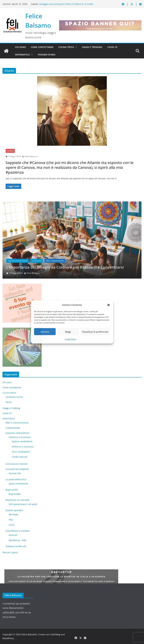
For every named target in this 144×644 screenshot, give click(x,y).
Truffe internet (20, 457)
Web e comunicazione (55, 261)
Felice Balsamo (31, 156)
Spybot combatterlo (22, 441)
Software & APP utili (16, 546)
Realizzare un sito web (17, 500)
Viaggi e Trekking (92, 47)
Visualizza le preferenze (95, 332)
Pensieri (10, 151)
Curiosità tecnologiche (18, 261)
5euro (9, 402)
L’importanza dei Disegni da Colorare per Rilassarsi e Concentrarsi (65, 267)
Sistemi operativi (14, 510)
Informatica (22, 55)
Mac (11, 520)
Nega (68, 332)
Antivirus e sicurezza (20, 437)
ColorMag (55, 634)
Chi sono (20, 47)
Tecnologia (37, 261)
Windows (14, 514)
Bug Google (15, 494)
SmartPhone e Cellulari (18, 531)
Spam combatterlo (18, 484)
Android (13, 535)
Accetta (45, 332)
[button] (109, 305)
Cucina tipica (66, 47)
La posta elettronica (16, 479)
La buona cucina (14, 397)
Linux (12, 525)
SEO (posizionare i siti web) (23, 504)
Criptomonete (13, 428)
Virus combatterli (21, 452)
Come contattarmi (42, 47)
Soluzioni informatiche (17, 433)
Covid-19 (112, 47)
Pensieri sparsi (47, 55)
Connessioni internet (17, 464)
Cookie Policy (70, 339)
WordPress (8, 638)
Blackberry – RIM (18, 540)
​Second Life (15, 473)
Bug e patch (12, 490)
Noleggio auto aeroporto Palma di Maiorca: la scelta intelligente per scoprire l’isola (66, 6)
